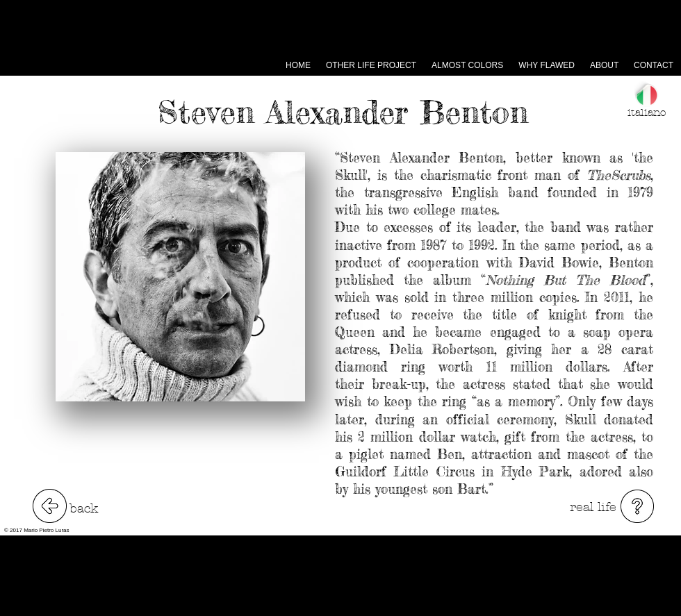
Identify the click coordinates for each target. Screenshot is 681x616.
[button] (637, 507)
